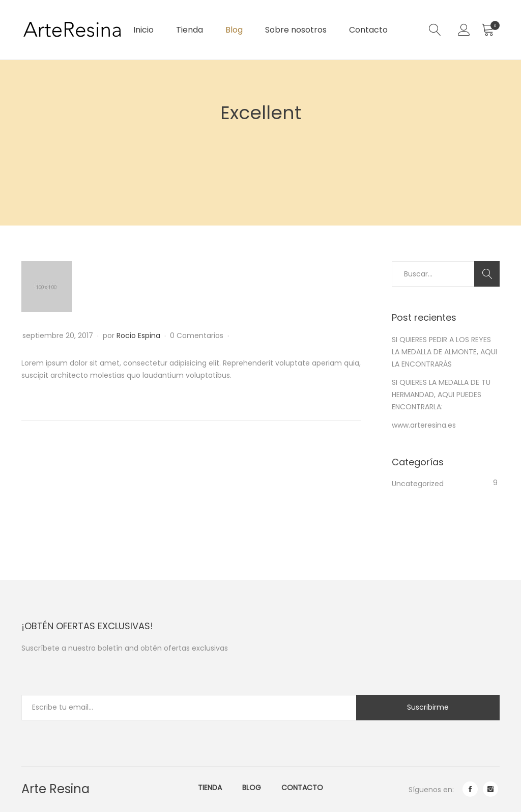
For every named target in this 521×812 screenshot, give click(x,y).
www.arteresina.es (424, 425)
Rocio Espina (138, 335)
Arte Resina (55, 789)
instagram (490, 789)
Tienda (190, 30)
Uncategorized (418, 484)
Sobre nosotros (296, 30)
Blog (234, 30)
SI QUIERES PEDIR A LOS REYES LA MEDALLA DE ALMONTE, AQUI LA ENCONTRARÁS (444, 352)
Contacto (368, 30)
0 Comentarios (198, 335)
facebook (470, 789)
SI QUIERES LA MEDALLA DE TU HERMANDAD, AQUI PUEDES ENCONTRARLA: (441, 395)
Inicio (143, 30)
